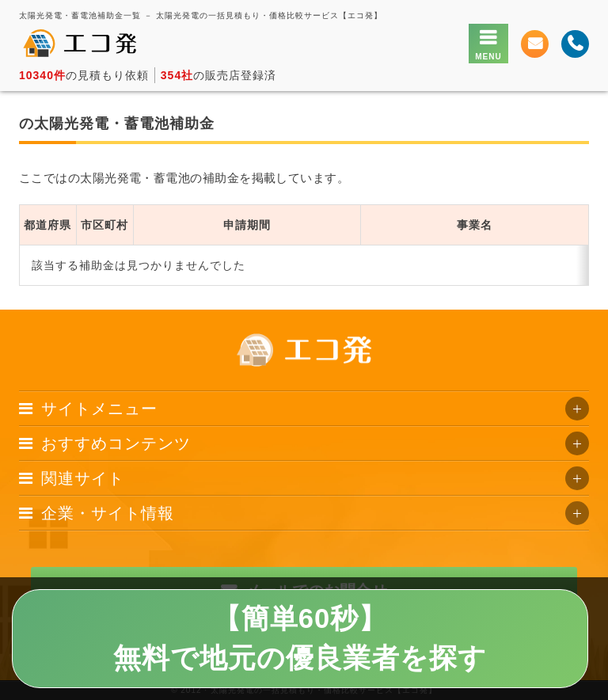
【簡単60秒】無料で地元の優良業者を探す (300, 638)
